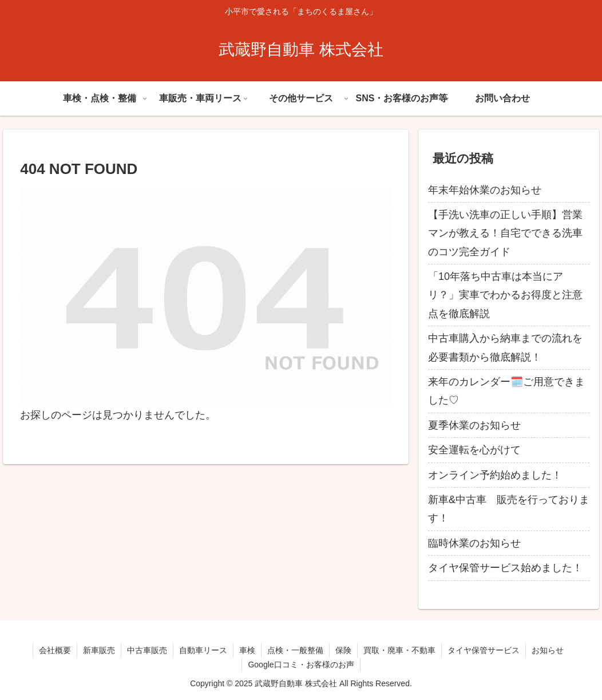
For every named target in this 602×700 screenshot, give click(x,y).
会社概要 (55, 650)
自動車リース (203, 650)
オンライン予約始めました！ (495, 475)
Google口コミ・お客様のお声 (301, 665)
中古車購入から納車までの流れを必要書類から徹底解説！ (505, 347)
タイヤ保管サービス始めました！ (505, 568)
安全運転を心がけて (474, 450)
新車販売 (99, 650)
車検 (247, 650)
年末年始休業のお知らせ (485, 190)
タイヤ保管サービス (484, 650)
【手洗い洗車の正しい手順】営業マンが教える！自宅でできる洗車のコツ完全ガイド (505, 233)
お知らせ (548, 650)
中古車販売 (147, 650)
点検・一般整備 (295, 650)
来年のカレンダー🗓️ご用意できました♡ (506, 391)
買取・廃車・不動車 (399, 650)
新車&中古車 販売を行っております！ (509, 509)
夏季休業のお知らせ (474, 425)
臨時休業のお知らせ (474, 543)
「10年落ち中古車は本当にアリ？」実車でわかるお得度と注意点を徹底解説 (505, 295)
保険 (343, 650)
